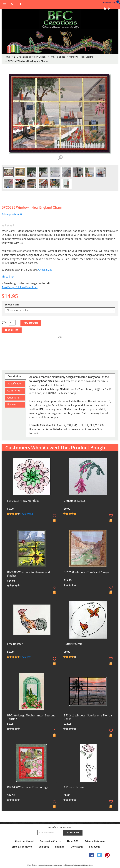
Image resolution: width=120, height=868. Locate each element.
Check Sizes (45, 270)
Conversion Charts (50, 841)
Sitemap (60, 847)
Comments (14, 391)
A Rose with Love (74, 787)
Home (7, 57)
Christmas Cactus (75, 501)
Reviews (12, 404)
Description (14, 376)
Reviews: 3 (26, 514)
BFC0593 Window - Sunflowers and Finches (29, 574)
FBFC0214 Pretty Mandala (23, 501)
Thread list (8, 277)
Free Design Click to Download (20, 287)
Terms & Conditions (21, 847)
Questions (13, 398)
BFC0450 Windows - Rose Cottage (28, 787)
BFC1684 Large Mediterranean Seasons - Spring (31, 717)
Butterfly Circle (73, 644)
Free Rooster (15, 644)
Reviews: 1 (26, 657)
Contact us (77, 847)
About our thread (24, 841)
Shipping (44, 847)
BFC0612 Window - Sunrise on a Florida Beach (88, 717)
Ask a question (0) (12, 214)
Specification (15, 384)
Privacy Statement (95, 841)
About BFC (73, 841)
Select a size (12, 305)
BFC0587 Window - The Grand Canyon (87, 573)
